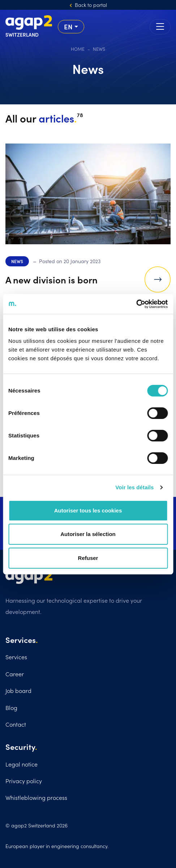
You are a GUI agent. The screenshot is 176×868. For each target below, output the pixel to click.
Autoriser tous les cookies (88, 510)
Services (16, 657)
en (68, 26)
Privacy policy (24, 781)
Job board (18, 690)
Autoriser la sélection (88, 534)
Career (15, 674)
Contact (16, 724)
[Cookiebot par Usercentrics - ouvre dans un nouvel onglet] (136, 304)
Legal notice (22, 764)
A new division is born (51, 279)
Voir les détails (134, 487)
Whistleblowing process (36, 797)
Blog (11, 707)
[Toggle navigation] (160, 27)
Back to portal (91, 5)
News (17, 261)
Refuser (88, 558)
